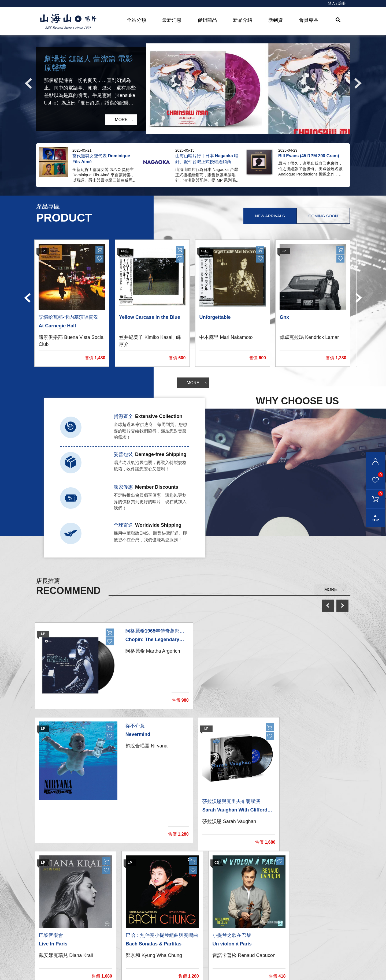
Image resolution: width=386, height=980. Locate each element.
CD (116, 924)
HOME (68, 22)
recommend (127, 967)
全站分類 (136, 20)
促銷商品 (207, 20)
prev (328, 606)
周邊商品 (121, 956)
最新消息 (172, 20)
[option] (193, 89)
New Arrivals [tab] (269, 216)
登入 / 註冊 (337, 3)
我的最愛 (375, 475)
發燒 (117, 935)
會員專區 (309, 20)
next (342, 606)
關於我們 (284, 913)
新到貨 (276, 20)
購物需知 (203, 946)
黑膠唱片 (121, 913)
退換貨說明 (205, 967)
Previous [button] (28, 84)
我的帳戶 (203, 913)
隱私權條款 (205, 956)
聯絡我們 (203, 924)
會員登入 (375, 462)
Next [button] (358, 84)
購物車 (375, 494)
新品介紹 (243, 20)
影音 (117, 946)
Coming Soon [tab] (323, 216)
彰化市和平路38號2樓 (299, 924)
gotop (375, 519)
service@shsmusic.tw (305, 935)
